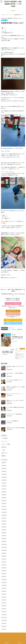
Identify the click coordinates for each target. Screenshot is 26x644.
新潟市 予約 (7, 642)
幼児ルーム (14, 329)
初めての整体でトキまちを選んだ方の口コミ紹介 (8, 352)
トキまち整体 (4, 438)
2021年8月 (4, 626)
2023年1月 (4, 577)
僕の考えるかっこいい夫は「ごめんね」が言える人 (15, 401)
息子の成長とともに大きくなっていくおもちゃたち (18, 338)
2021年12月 (4, 615)
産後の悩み (4, 447)
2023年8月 (4, 556)
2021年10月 (4, 620)
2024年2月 (4, 539)
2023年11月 (4, 547)
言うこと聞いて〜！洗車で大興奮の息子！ (15, 374)
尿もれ (4, 450)
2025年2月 (4, 503)
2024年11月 (4, 512)
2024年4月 (4, 533)
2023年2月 (4, 574)
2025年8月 (4, 486)
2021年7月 (4, 629)
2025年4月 (4, 498)
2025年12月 (4, 474)
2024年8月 (4, 521)
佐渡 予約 (20, 642)
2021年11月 (4, 617)
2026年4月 (4, 463)
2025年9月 (4, 483)
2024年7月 (4, 524)
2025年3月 (4, 501)
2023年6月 (4, 562)
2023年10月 (4, 550)
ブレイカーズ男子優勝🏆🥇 (13, 421)
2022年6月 (4, 597)
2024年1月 (4, 541)
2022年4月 (4, 603)
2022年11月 (4, 582)
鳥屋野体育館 (20, 329)
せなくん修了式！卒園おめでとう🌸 (14, 380)
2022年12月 (4, 579)
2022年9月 (4, 588)
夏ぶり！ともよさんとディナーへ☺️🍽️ (15, 394)
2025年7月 (4, 489)
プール (10, 329)
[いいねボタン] (2, 28)
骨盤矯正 (3, 456)
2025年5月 (4, 495)
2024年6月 (4, 527)
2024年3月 (4, 536)
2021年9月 (4, 623)
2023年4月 (4, 568)
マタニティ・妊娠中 (6, 444)
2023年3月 (4, 571)
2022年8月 (4, 591)
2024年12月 (4, 509)
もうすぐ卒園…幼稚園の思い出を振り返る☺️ (15, 408)
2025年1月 (4, 506)
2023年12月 (4, 544)
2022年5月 (4, 600)
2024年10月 (4, 515)
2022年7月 (4, 594)
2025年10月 (4, 480)
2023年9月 (4, 553)
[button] (13, 303)
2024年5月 (4, 530)
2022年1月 (4, 612)
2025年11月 (4, 477)
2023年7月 (4, 559)
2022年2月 (4, 609)
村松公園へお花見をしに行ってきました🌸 (15, 367)
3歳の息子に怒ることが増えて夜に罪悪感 (16, 428)
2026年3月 (4, 466)
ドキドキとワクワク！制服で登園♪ (14, 414)
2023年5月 (4, 565)
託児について (4, 453)
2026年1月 (4, 471)
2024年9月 (4, 518)
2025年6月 (4, 492)
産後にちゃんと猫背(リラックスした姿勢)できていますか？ (16, 388)
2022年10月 (4, 585)
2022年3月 (4, 606)
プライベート (4, 20)
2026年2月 (4, 468)
